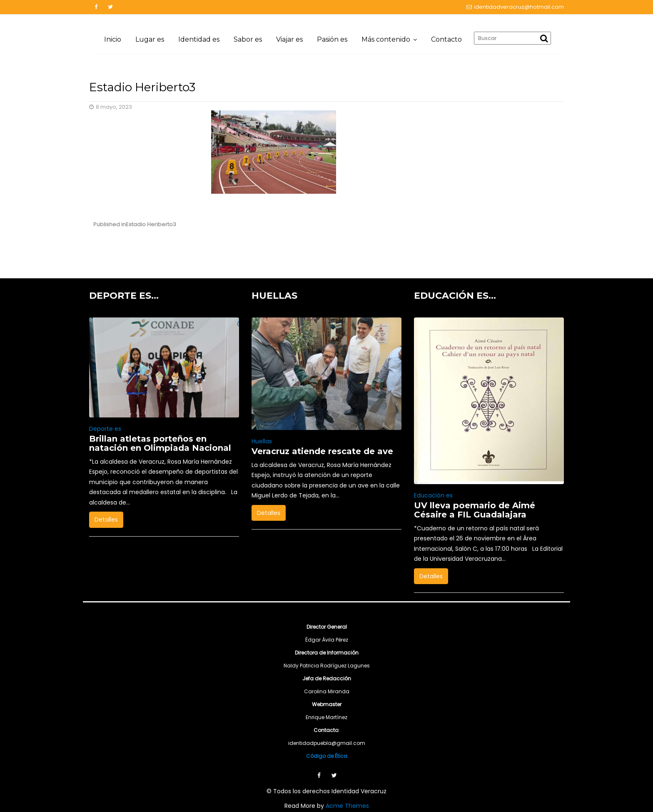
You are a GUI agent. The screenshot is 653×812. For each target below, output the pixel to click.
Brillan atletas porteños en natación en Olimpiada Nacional (160, 443)
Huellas (262, 441)
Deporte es (105, 429)
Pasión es (332, 39)
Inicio (113, 39)
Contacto (446, 39)
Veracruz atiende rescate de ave (322, 451)
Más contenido (386, 39)
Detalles (106, 520)
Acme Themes (347, 806)
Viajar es (289, 39)
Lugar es (150, 39)
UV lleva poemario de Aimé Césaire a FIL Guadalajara (475, 510)
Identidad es (199, 39)
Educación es (433, 495)
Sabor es (248, 39)
